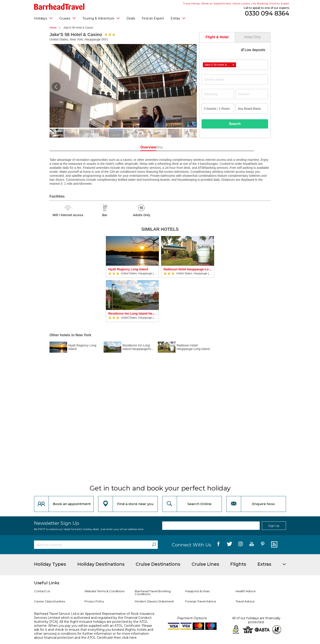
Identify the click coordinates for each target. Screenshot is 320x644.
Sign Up (274, 526)
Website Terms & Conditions (104, 591)
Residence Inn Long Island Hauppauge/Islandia (132, 313)
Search (235, 124)
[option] (132, 279)
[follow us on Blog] (274, 545)
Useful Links (47, 583)
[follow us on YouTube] (252, 545)
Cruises (68, 18)
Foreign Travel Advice (201, 601)
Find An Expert (280, 3)
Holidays (43, 18)
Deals (131, 18)
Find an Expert (153, 18)
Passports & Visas (197, 591)
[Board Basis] (252, 109)
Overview (140, 147)
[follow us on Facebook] (218, 545)
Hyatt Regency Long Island (128, 269)
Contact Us (42, 591)
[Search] (154, 545)
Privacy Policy (94, 601)
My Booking (260, 3)
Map (180, 147)
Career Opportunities (50, 601)
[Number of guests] (218, 109)
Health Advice (246, 591)
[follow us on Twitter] (230, 545)
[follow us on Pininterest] (263, 545)
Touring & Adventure (101, 18)
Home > (56, 28)
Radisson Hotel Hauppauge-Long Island (188, 269)
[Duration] (252, 94)
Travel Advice (245, 601)
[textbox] (237, 79)
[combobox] (235, 65)
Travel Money (191, 3)
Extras (178, 18)
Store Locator (242, 3)
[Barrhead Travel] (59, 7)
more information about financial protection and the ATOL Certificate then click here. (91, 636)
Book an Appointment (217, 3)
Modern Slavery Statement (154, 601)
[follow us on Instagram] (241, 545)
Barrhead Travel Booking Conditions (153, 593)
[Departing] (218, 94)
